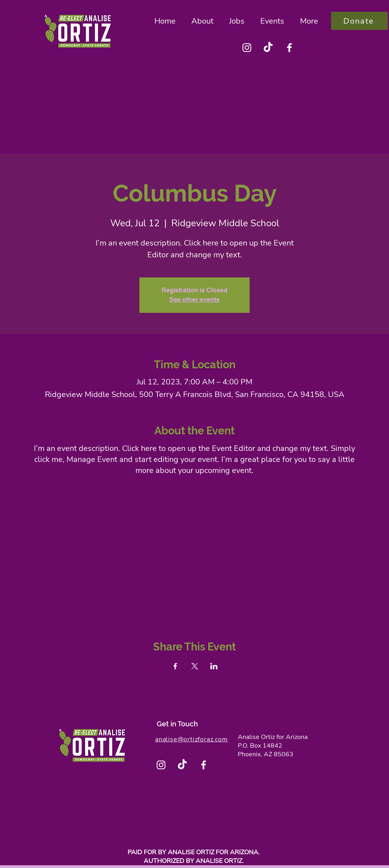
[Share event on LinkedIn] (214, 666)
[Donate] (359, 21)
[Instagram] (247, 48)
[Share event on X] (195, 666)
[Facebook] (289, 48)
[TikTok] (268, 48)
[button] (202, 21)
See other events (194, 300)
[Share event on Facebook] (175, 666)
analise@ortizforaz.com (192, 739)
